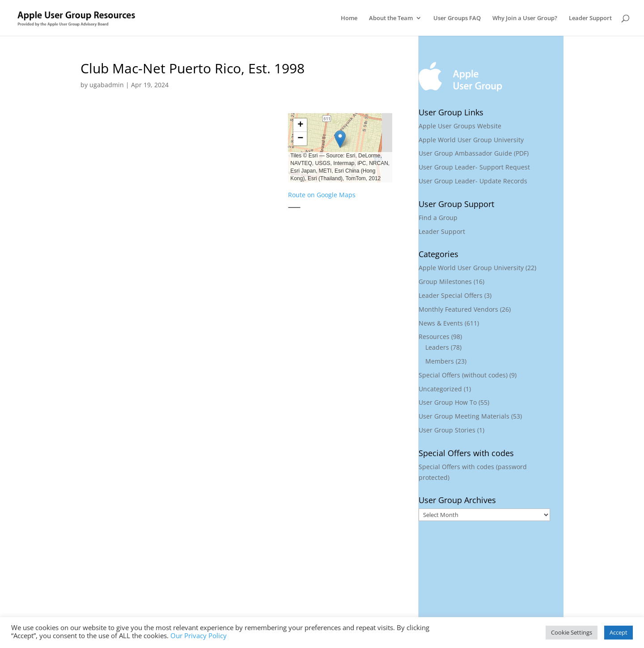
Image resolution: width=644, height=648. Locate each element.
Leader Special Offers (451, 295)
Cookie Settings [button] (572, 632)
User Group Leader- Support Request (474, 167)
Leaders (437, 347)
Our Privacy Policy (199, 635)
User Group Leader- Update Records (473, 181)
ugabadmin (107, 85)
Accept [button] (619, 632)
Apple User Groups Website (460, 126)
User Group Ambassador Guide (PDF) (474, 153)
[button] (340, 139)
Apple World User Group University (471, 140)
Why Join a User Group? (525, 18)
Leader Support (590, 18)
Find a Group (438, 218)
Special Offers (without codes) (463, 375)
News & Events (441, 323)
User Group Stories (447, 430)
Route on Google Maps (322, 195)
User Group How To (448, 402)
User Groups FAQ (457, 18)
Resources (434, 337)
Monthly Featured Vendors (458, 309)
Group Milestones (445, 282)
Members (440, 361)
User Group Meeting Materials (464, 416)
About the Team (391, 18)
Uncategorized (440, 389)
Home (349, 18)
